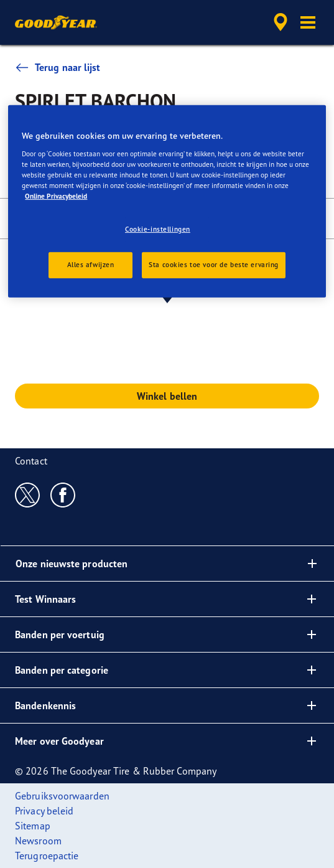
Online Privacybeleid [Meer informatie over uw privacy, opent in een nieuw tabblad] (56, 196)
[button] (308, 22)
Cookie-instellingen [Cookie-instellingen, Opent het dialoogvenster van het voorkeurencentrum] (158, 229)
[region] (167, 201)
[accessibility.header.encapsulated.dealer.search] (281, 22)
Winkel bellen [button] (167, 396)
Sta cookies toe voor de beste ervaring (214, 265)
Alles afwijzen (91, 265)
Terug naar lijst (58, 67)
